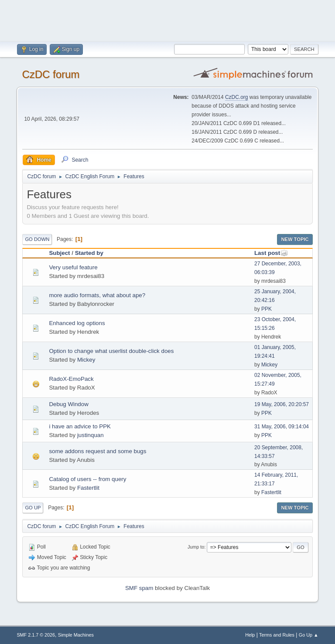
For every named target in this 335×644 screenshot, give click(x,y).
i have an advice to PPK (80, 426)
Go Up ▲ (309, 635)
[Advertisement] (167, 20)
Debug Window (68, 404)
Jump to (196, 547)
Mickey (86, 360)
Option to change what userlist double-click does (111, 351)
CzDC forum (51, 74)
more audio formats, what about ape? (97, 295)
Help (250, 635)
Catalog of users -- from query (87, 479)
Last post (271, 253)
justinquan (91, 435)
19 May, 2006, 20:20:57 (282, 404)
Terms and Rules (277, 635)
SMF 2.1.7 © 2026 (36, 635)
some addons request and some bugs (97, 451)
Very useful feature (73, 267)
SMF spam (139, 588)
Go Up (33, 508)
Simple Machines (76, 635)
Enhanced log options (77, 323)
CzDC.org (237, 97)
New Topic (295, 239)
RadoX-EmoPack (71, 379)
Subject (59, 253)
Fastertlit (88, 488)
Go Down (37, 239)
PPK (267, 309)
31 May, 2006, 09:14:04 (282, 427)
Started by (89, 253)
